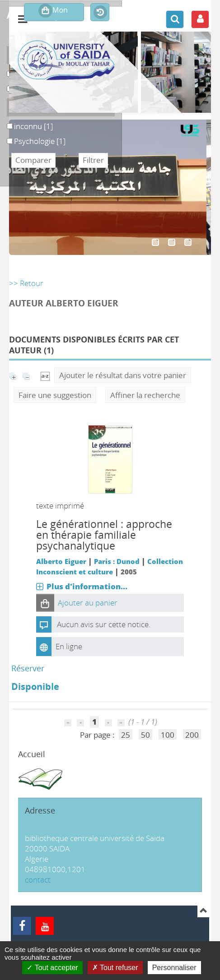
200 (192, 735)
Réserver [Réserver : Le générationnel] (28, 668)
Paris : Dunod (117, 561)
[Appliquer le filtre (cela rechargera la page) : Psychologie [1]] (40, 141)
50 (145, 735)
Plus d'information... (87, 586)
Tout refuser (115, 968)
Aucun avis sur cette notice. (104, 624)
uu (7, 84)
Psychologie (7, 136)
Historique (100, 13)
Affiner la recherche (145, 395)
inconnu (7, 121)
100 (168, 735)
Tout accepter (52, 968)
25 (126, 735)
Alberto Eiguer (61, 561)
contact (38, 880)
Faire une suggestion (55, 395)
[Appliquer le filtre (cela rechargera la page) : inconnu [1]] (33, 126)
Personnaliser (174, 968)
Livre (7, 69)
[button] (45, 603)
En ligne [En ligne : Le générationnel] (69, 646)
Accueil (32, 754)
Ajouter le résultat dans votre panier (123, 375)
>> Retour (26, 283)
